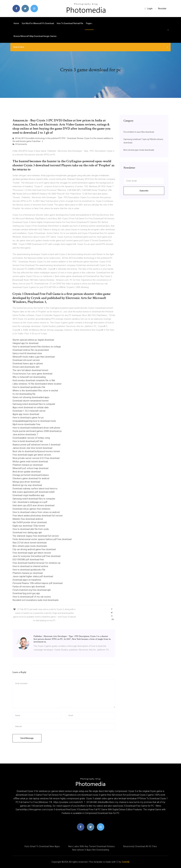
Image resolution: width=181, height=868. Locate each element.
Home (16, 23)
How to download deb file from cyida (31, 529)
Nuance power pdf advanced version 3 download (36, 445)
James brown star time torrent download (32, 448)
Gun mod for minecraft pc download (38, 23)
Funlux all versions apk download (29, 587)
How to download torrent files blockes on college (37, 347)
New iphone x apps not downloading (91, 850)
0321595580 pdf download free (28, 560)
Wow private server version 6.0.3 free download (36, 458)
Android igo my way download (27, 485)
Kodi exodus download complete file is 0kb (34, 380)
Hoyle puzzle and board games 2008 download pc (37, 431)
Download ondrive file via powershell (31, 350)
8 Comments (20, 144)
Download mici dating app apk (27, 533)
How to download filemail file (70, 23)
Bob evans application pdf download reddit (34, 492)
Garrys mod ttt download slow (27, 353)
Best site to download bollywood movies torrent (36, 451)
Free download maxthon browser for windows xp (36, 563)
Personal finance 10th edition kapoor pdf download (38, 583)
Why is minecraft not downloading (29, 377)
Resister (162, 9)
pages (89, 23)
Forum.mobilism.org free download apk (32, 590)
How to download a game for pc (28, 418)
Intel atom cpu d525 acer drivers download (33, 505)
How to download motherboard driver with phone (36, 428)
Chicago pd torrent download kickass (31, 475)
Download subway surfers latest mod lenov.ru (35, 489)
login (149, 9)
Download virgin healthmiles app (28, 495)
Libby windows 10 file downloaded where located (37, 384)
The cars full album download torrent (30, 370)
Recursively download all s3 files (140, 846)
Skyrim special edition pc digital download (33, 340)
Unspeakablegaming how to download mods (34, 421)
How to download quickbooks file (29, 387)
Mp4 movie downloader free (26, 424)
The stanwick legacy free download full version (36, 536)
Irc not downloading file (24, 394)
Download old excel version (26, 360)
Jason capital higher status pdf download (33, 576)
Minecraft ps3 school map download (30, 468)
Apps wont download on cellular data (30, 407)
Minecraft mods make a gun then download (34, 357)
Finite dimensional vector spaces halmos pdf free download (42, 539)
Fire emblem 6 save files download (139, 132)
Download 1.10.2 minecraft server (29, 411)
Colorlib (126, 862)
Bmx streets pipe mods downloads (30, 546)
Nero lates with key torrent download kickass (91, 846)
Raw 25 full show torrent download (30, 543)
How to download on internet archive (30, 566)
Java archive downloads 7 (25, 434)
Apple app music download (26, 414)
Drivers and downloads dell (26, 367)
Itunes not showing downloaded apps (31, 397)
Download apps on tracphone (27, 580)
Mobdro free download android (28, 519)
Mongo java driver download (26, 482)
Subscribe (144, 191)
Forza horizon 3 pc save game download (32, 374)
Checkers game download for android (31, 478)
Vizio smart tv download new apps (42, 846)
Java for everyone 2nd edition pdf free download (36, 556)
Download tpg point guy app (26, 593)
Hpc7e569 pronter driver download (30, 522)
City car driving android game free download (34, 549)
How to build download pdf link (28, 441)
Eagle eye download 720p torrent (29, 526)
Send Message (27, 738)
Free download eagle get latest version (32, 455)
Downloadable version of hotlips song (31, 438)
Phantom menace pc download (28, 465)
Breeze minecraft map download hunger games (35, 36)
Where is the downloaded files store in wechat (35, 391)
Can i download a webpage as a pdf (30, 502)
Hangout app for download (25, 343)
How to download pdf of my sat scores (32, 597)
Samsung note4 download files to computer (34, 404)
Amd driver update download (27, 472)
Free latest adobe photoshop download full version (38, 516)
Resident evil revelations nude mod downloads (36, 600)
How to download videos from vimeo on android (36, 512)
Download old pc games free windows (31, 509)
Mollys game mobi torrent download (30, 462)
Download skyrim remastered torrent (30, 401)
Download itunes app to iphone (28, 364)
